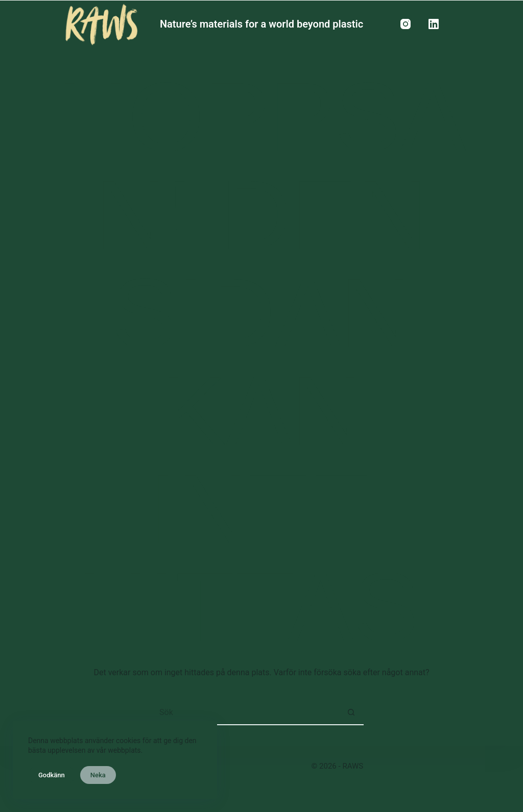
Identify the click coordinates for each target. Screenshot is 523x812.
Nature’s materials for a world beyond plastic (261, 24)
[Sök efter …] (249, 712)
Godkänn (52, 775)
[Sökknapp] (351, 712)
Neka (98, 775)
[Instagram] (406, 24)
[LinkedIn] (434, 24)
